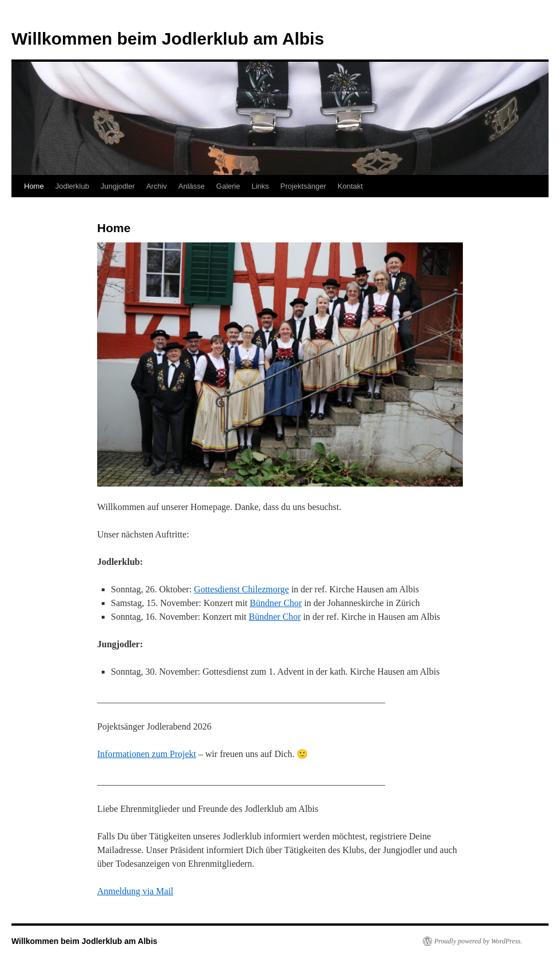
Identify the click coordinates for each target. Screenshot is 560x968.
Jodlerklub (72, 186)
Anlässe (191, 186)
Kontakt (350, 186)
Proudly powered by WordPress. (478, 941)
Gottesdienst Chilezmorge (241, 589)
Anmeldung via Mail (135, 891)
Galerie (228, 186)
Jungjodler (118, 186)
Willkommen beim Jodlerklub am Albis (168, 39)
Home (34, 186)
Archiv (157, 186)
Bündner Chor (276, 603)
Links (260, 186)
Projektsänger (303, 186)
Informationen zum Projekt (147, 754)
